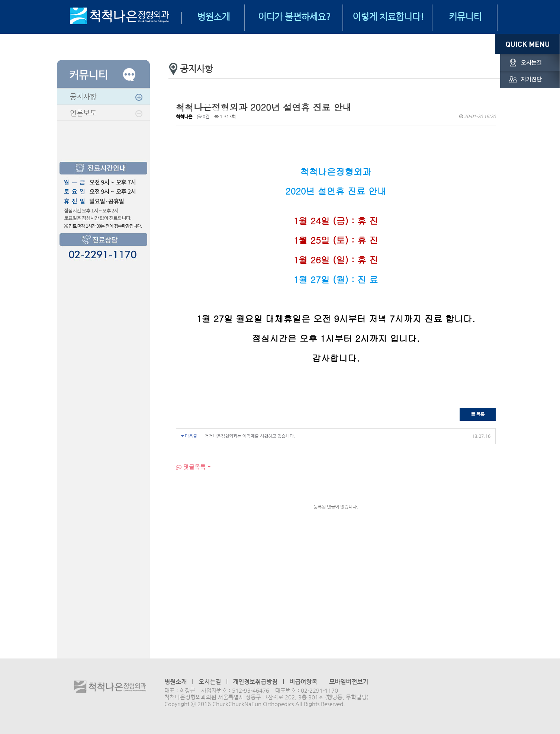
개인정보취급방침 (255, 682)
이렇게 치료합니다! (388, 17)
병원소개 (213, 17)
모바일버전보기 (349, 682)
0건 (203, 116)
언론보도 (83, 113)
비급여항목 (303, 682)
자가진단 (527, 80)
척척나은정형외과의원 (110, 687)
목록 (478, 414)
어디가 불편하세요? (294, 17)
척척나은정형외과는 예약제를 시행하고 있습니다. (250, 436)
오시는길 (527, 62)
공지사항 (83, 97)
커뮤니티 (465, 17)
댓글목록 (191, 467)
